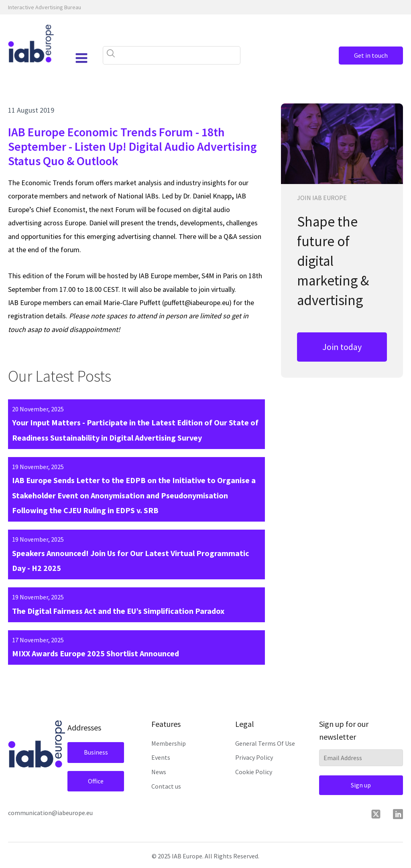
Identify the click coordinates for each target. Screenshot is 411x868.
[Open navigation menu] (81, 58)
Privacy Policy (254, 757)
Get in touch (371, 55)
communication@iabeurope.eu (50, 813)
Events (161, 757)
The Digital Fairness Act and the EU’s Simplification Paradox (118, 611)
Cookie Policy (254, 772)
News (159, 772)
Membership (169, 743)
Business (96, 752)
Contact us (166, 786)
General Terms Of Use (265, 743)
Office (96, 781)
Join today (342, 347)
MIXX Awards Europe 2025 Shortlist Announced (96, 653)
